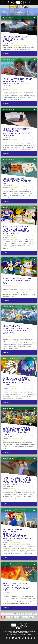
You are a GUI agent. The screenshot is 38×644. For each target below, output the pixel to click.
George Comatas (11, 387)
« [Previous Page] (8, 614)
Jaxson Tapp (9, 186)
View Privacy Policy (11, 634)
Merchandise (12, 45)
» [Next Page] (27, 617)
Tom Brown (9, 88)
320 (20, 617)
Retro (17, 187)
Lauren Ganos (10, 43)
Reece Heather (33, 10)
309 (8, 617)
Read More (6, 53)
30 (23, 614)
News (10, 90)
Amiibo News (19, 45)
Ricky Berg (9, 437)
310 (13, 617)
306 (30, 614)
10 (15, 614)
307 (35, 614)
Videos (24, 45)
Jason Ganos (10, 285)
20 (19, 614)
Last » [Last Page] (32, 617)
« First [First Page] (4, 614)
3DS (9, 237)
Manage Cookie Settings (25, 634)
